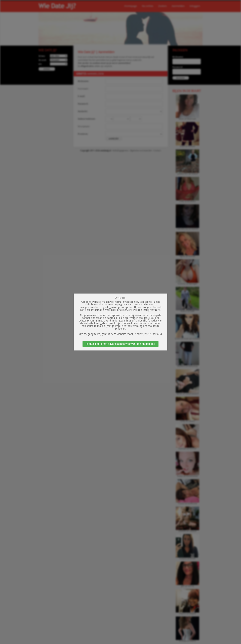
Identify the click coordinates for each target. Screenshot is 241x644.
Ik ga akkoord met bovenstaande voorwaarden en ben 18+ (120, 344)
